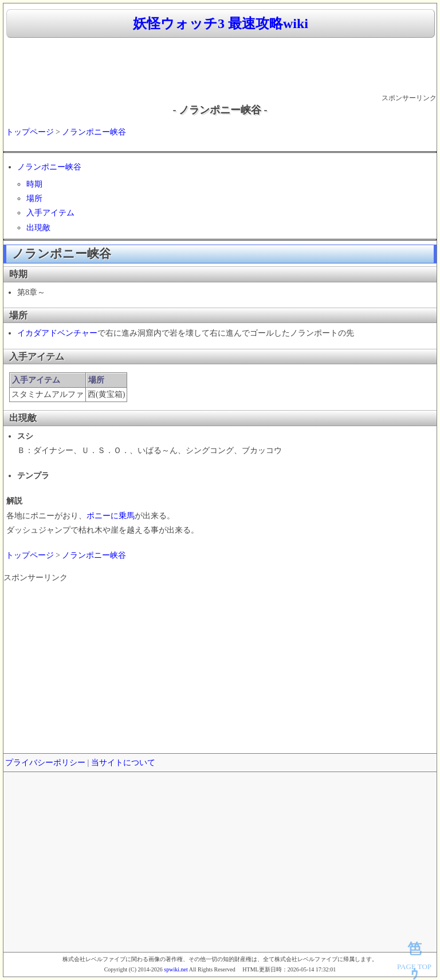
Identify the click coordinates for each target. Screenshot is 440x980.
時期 (34, 184)
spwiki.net (176, 969)
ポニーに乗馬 (111, 516)
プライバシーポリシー (45, 763)
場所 (34, 198)
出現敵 (38, 228)
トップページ (30, 132)
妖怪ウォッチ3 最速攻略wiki (221, 23)
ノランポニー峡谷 (94, 132)
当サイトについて (123, 763)
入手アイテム (50, 213)
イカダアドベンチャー (57, 333)
